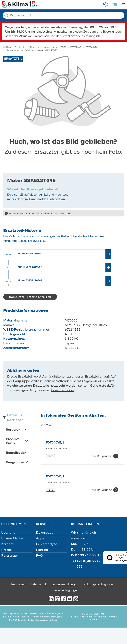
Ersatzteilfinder (63, 390)
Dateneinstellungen (65, 549)
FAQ (39, 520)
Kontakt (42, 515)
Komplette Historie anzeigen (30, 297)
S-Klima (7, 47)
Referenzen (10, 520)
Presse (6, 515)
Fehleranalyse (47, 509)
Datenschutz (39, 549)
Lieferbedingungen (66, 555)
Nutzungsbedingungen (99, 549)
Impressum (19, 549)
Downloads (45, 497)
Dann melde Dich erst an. (47, 199)
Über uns (8, 497)
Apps (40, 503)
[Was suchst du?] (63, 15)
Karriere (7, 509)
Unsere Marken (13, 503)
